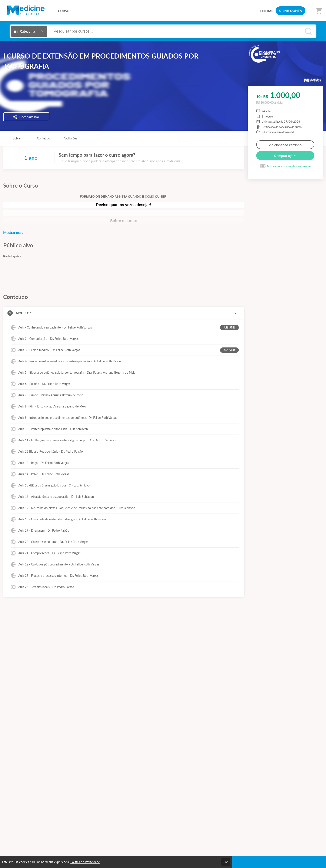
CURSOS (65, 11)
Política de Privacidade (85, 862)
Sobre (17, 138)
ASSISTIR (229, 328)
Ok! (226, 862)
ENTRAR (267, 11)
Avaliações (70, 138)
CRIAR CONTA (291, 11)
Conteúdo (44, 138)
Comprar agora (285, 156)
